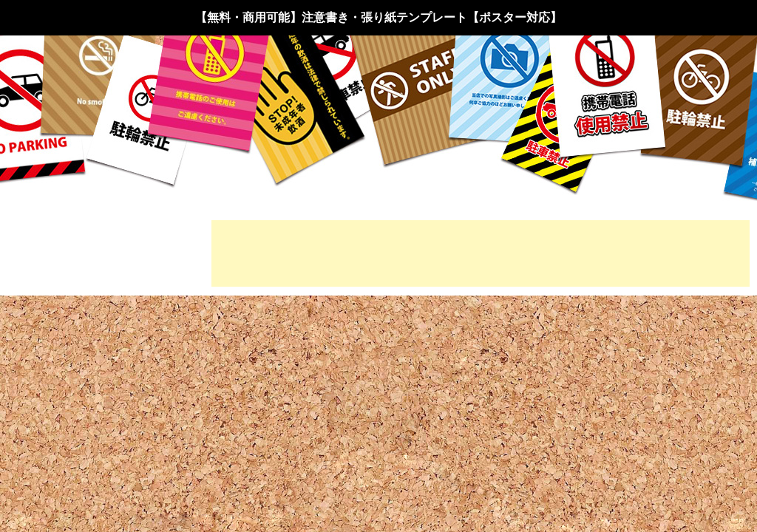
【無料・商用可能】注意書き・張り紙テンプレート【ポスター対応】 (378, 17)
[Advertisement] (481, 253)
